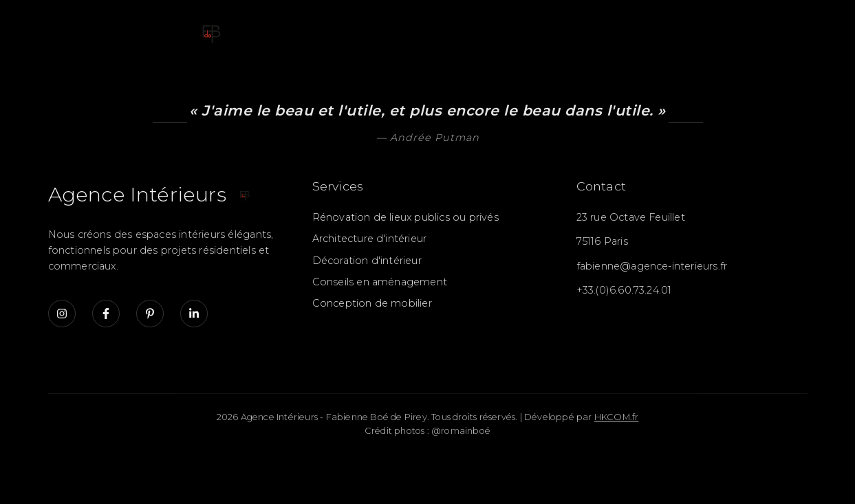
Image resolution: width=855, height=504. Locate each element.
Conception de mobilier (372, 303)
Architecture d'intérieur (370, 239)
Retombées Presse (596, 32)
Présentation (342, 32)
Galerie (428, 32)
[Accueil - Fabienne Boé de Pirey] (138, 32)
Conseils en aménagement (380, 282)
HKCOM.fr (617, 417)
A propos (705, 32)
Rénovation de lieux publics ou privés (405, 217)
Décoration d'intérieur (367, 261)
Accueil (255, 32)
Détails (494, 32)
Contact (780, 32)
